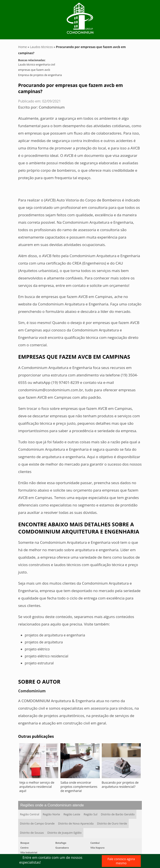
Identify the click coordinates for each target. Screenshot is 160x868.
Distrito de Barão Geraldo (118, 814)
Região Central (30, 814)
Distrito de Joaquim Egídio (64, 833)
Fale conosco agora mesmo (121, 861)
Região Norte (51, 814)
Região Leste (72, 814)
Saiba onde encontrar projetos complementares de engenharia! (79, 787)
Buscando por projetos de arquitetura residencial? (120, 785)
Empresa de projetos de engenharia (40, 75)
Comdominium (52, 107)
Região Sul (90, 814)
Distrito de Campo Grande (37, 823)
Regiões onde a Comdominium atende (52, 805)
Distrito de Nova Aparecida (76, 823)
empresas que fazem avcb (34, 70)
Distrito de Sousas (32, 833)
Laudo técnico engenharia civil (37, 65)
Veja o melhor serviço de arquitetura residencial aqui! (37, 787)
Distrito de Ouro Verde (112, 823)
